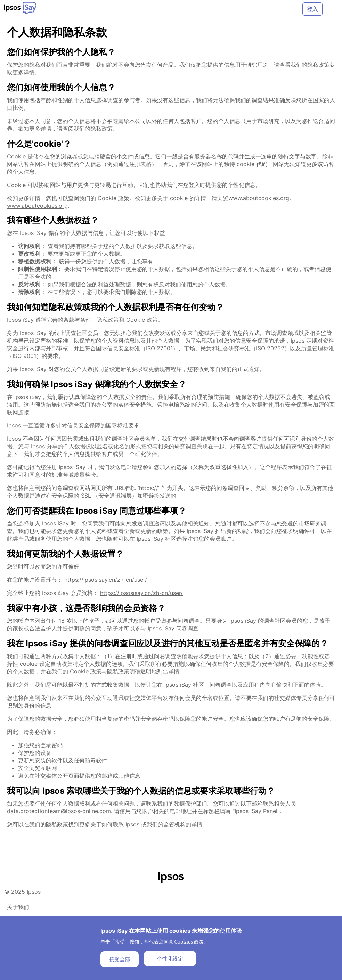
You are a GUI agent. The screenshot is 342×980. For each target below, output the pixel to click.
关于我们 (18, 907)
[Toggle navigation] (330, 9)
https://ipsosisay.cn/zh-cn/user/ (106, 580)
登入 (312, 9)
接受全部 (120, 959)
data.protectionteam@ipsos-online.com (59, 811)
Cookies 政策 (189, 942)
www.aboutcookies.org (37, 206)
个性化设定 (170, 958)
